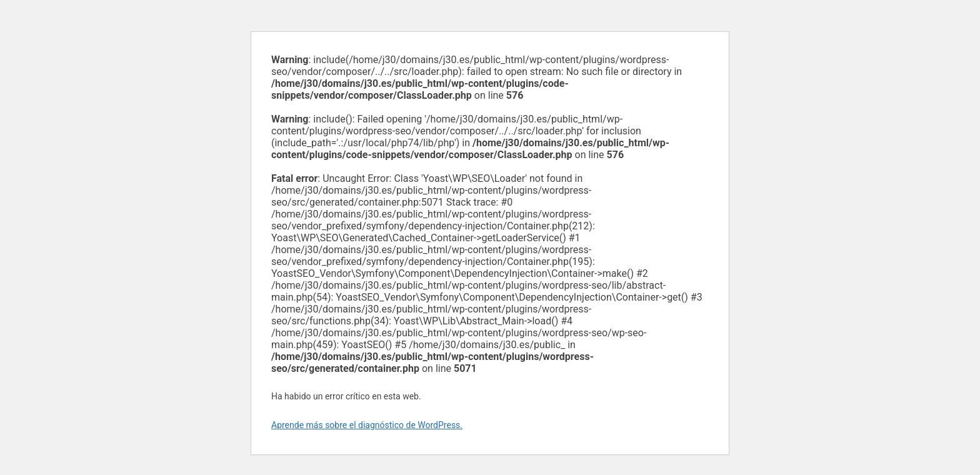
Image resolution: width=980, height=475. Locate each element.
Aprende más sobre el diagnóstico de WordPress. (367, 425)
